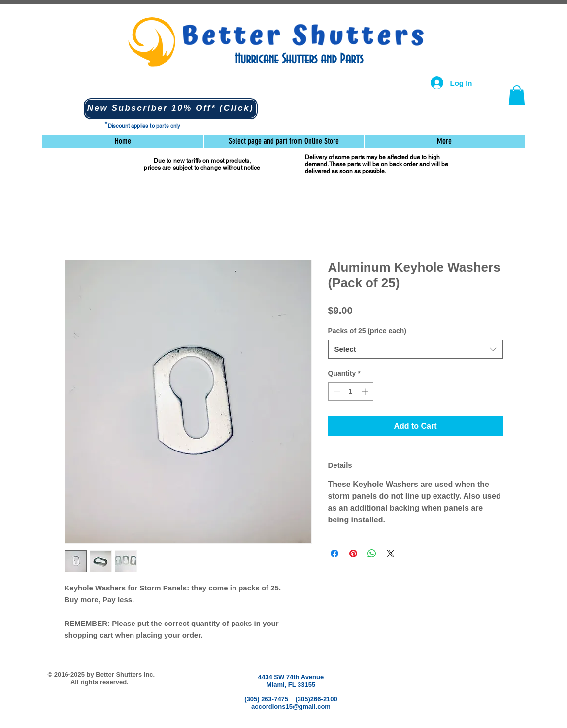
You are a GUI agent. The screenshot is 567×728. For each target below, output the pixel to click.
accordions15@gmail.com (291, 707)
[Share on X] (391, 554)
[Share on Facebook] (334, 554)
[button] (171, 109)
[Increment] (366, 392)
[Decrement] (336, 392)
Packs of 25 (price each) (367, 331)
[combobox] (416, 349)
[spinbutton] (351, 392)
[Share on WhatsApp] (372, 554)
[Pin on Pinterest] (353, 554)
